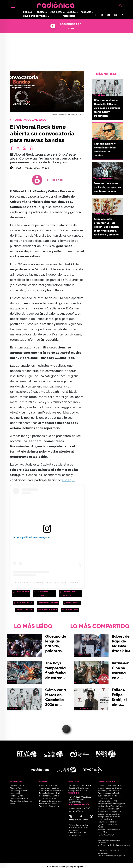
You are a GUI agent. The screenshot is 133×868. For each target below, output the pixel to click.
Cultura (71, 12)
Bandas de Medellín (49, 603)
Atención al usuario (48, 786)
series (13, 682)
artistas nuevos (25, 610)
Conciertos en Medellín (69, 594)
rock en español (84, 709)
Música (41, 12)
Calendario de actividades (51, 791)
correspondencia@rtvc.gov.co (112, 804)
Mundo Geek (56, 12)
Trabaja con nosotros (49, 788)
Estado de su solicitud (49, 804)
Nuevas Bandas (73, 603)
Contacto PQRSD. (111, 809)
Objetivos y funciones (20, 791)
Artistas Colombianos (31, 120)
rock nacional (71, 610)
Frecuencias (69, 16)
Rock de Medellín (24, 603)
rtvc (79, 682)
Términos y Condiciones (50, 806)
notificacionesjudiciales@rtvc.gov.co (114, 845)
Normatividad (16, 793)
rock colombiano (49, 610)
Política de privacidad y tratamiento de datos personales (79, 828)
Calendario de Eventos (35, 16)
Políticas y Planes (18, 796)
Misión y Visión (16, 788)
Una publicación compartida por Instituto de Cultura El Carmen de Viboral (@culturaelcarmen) (60, 583)
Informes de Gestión (19, 799)
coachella (100, 95)
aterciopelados (102, 214)
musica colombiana (104, 178)
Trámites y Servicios (48, 799)
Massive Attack (83, 655)
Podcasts (86, 12)
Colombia (14, 655)
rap (97, 139)
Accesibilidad (75, 835)
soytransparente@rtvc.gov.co (111, 856)
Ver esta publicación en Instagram (31, 537)
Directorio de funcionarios (51, 801)
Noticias (27, 12)
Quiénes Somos (17, 786)
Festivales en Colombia (43, 594)
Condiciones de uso (77, 833)
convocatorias (22, 592)
